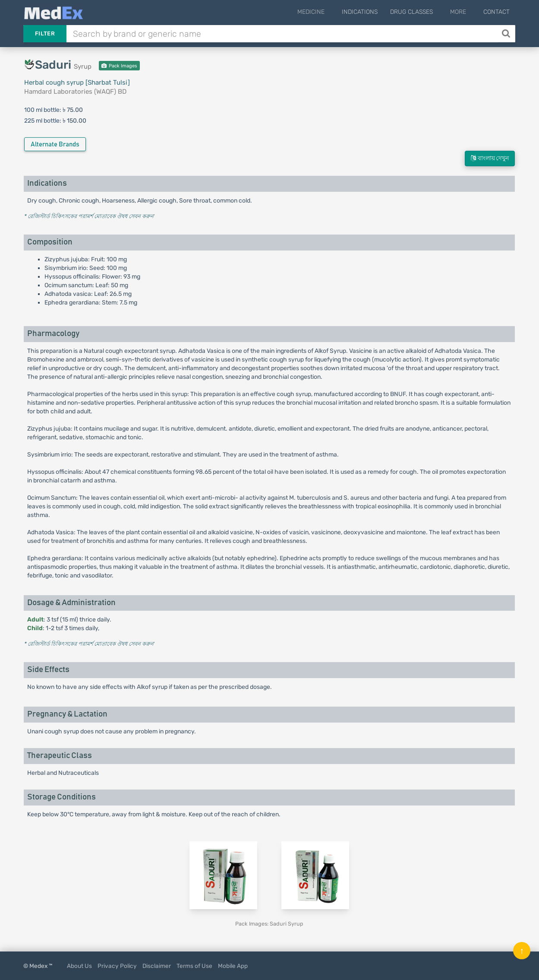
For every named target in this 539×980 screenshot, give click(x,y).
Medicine (325, 12)
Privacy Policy (117, 966)
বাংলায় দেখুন (490, 158)
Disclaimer (157, 966)
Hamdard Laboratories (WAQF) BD (75, 92)
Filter (45, 33)
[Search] (507, 34)
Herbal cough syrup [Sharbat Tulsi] (77, 82)
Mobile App (233, 966)
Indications (369, 12)
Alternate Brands (55, 144)
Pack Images (119, 66)
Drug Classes (421, 12)
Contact (496, 12)
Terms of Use (194, 966)
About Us (79, 966)
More (463, 12)
